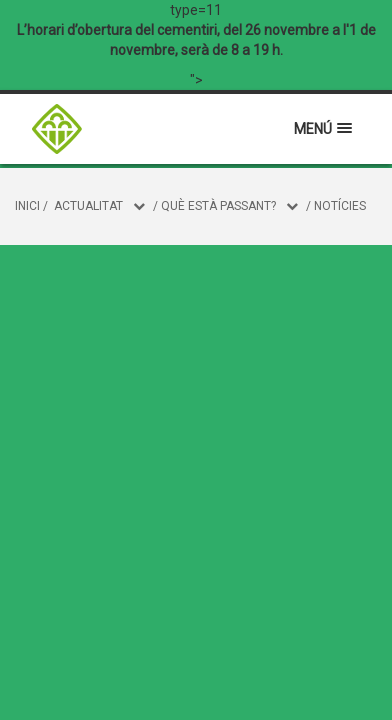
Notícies (340, 206)
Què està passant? (218, 206)
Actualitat (88, 206)
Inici (27, 206)
